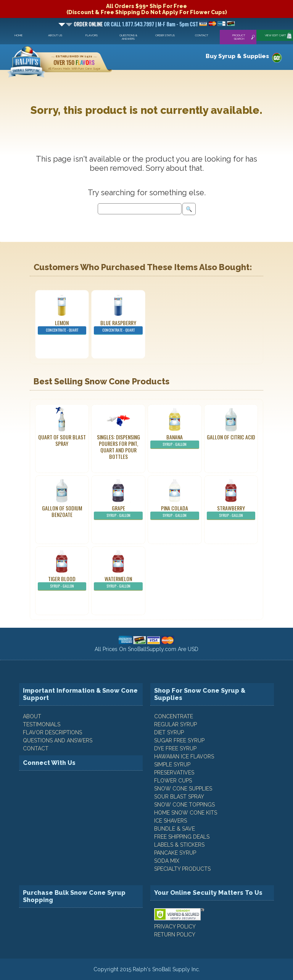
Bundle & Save (175, 829)
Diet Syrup (169, 732)
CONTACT (36, 748)
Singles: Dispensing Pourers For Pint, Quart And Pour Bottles (118, 447)
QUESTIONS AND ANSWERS (58, 740)
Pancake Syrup (175, 853)
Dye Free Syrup (175, 748)
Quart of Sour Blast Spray (62, 440)
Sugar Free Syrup (179, 740)
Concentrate (174, 716)
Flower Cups (173, 781)
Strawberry (231, 512)
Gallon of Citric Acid (231, 437)
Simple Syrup (172, 765)
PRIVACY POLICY (175, 927)
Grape (118, 512)
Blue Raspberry (118, 327)
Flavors (92, 35)
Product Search (239, 37)
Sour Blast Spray (179, 797)
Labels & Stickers (179, 845)
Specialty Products (182, 869)
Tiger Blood (62, 583)
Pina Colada (175, 512)
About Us (55, 35)
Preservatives (174, 773)
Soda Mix (167, 861)
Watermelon (118, 583)
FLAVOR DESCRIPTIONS (52, 732)
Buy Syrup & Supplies (237, 56)
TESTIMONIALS (42, 724)
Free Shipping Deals (182, 837)
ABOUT (32, 716)
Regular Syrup (175, 724)
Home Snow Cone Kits (186, 813)
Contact (202, 35)
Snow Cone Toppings (184, 805)
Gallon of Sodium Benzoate (62, 511)
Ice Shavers (171, 821)
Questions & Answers (128, 37)
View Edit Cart (275, 35)
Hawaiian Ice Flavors (184, 756)
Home (19, 35)
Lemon (62, 327)
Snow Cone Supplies (183, 789)
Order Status (165, 35)
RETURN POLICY (175, 935)
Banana (175, 441)
